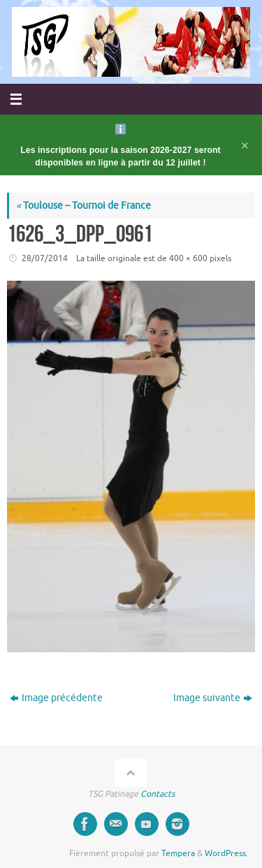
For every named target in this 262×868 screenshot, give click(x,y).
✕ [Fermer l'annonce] (245, 145)
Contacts (158, 794)
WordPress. (226, 853)
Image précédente (56, 698)
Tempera (178, 853)
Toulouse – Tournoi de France (83, 206)
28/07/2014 (45, 258)
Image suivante (213, 698)
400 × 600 (188, 258)
